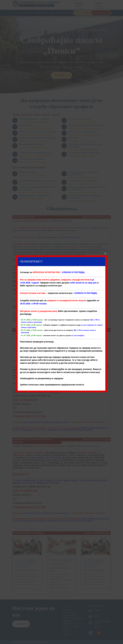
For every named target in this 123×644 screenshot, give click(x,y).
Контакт (81, 13)
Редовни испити (31, 570)
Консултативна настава (66, 13)
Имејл (96, 616)
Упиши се (26, 13)
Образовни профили (73, 618)
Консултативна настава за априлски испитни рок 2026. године (61, 562)
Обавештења (69, 613)
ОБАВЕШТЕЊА (100, 13)
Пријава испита (71, 621)
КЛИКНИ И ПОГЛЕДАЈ (69, 237)
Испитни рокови (41, 13)
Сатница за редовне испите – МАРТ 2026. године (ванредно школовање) (94, 563)
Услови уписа (70, 615)
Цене (52, 13)
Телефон (98, 610)
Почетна (17, 13)
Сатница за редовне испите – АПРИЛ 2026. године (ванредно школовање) (27, 563)
